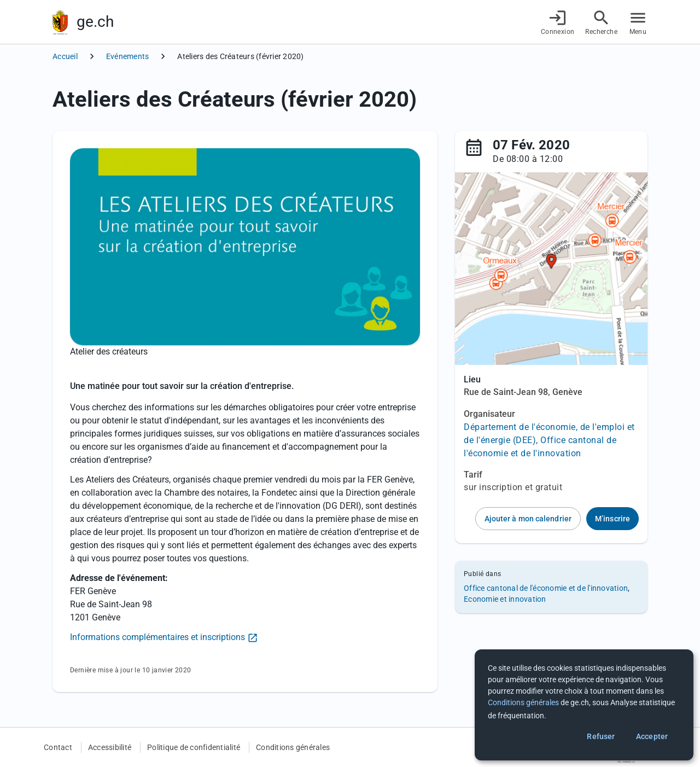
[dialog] (584, 705)
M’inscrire (612, 519)
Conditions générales (293, 747)
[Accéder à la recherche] (601, 22)
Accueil (65, 56)
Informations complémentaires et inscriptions (157, 637)
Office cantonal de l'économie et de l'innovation (546, 588)
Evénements (128, 56)
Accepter (652, 736)
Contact (58, 747)
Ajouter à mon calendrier (528, 519)
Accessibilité (110, 747)
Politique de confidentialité (194, 747)
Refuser (601, 736)
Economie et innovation (505, 599)
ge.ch (95, 22)
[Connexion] (558, 22)
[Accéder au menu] (638, 22)
